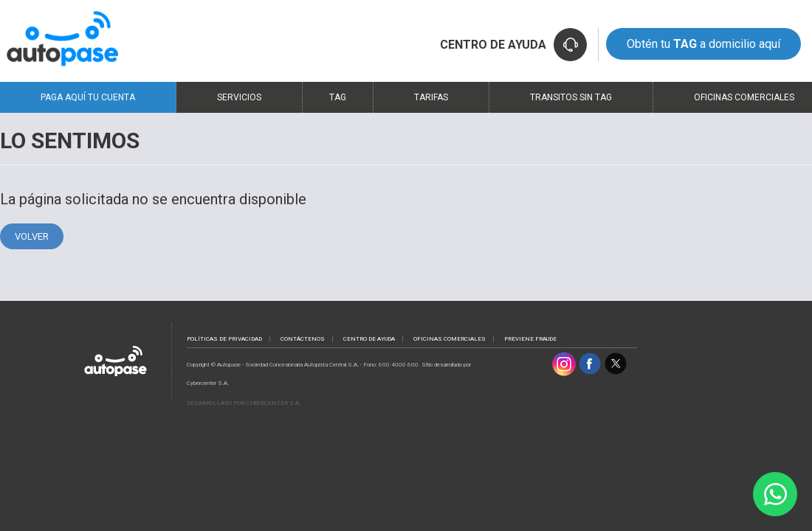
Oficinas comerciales (450, 339)
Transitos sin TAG (571, 97)
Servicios (239, 97)
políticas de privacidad (224, 339)
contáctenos (303, 339)
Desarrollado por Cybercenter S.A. (244, 403)
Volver (32, 236)
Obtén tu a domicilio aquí (703, 44)
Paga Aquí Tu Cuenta (88, 97)
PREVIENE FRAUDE (530, 339)
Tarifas (431, 97)
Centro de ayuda (369, 339)
